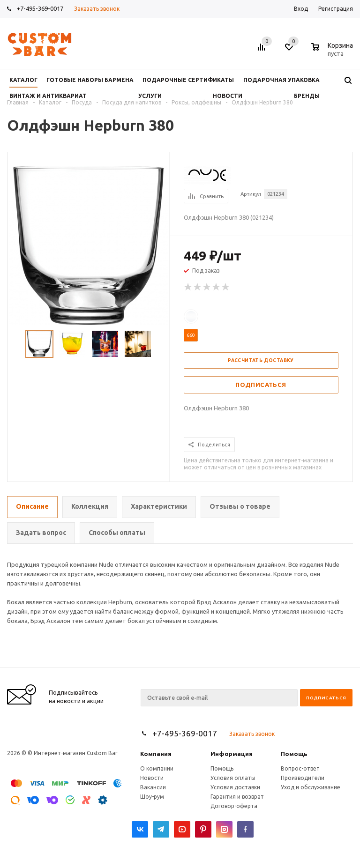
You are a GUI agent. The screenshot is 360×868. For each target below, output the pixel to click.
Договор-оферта (234, 806)
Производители (303, 778)
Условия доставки (235, 787)
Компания (156, 754)
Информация (232, 754)
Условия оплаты (233, 778)
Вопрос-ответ (300, 768)
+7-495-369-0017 (40, 8)
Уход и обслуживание (311, 787)
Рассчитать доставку (261, 360)
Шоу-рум (152, 797)
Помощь (294, 754)
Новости (152, 778)
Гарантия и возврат (237, 797)
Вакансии (153, 787)
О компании (157, 768)
